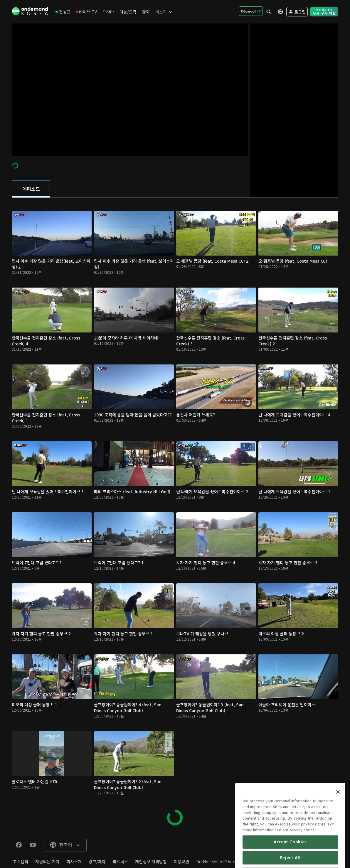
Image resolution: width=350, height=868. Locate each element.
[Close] (338, 813)
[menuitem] (62, 12)
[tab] (31, 189)
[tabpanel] (175, 515)
